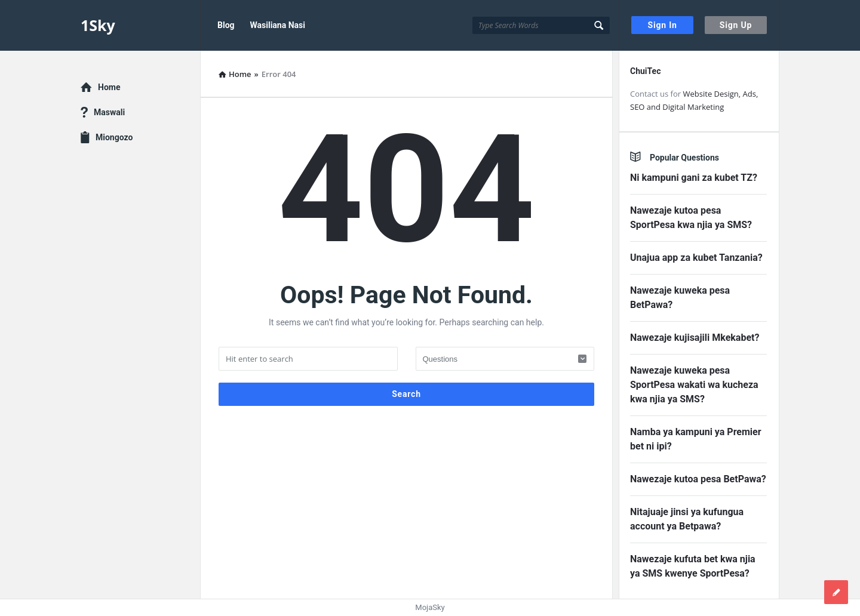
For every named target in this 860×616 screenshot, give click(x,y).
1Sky (98, 25)
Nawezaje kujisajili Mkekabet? (695, 338)
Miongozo (114, 137)
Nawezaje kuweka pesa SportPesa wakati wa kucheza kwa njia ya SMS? (694, 385)
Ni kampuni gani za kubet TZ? (694, 178)
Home (109, 87)
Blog (226, 25)
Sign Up (736, 25)
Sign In (663, 25)
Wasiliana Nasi (278, 25)
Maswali (109, 112)
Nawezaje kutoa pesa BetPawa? (698, 479)
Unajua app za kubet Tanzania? (696, 258)
